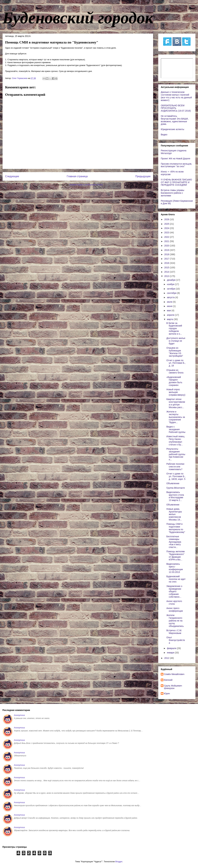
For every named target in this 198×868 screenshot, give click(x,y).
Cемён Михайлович (174, 674)
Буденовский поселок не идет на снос (176, 579)
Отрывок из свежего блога (175, 371)
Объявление (173, 483)
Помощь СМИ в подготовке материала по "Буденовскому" (176, 528)
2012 (167, 658)
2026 (167, 219)
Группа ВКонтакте (176, 488)
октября (171, 289)
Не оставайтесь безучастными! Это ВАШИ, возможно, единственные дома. (175, 120)
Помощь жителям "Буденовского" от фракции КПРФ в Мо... (175, 555)
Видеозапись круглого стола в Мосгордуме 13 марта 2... (175, 496)
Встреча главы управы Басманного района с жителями (173, 193)
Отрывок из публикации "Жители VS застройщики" (175, 352)
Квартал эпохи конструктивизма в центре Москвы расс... (176, 403)
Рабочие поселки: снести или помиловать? (176, 467)
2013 (167, 276)
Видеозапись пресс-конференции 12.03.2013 (175, 568)
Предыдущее (143, 176)
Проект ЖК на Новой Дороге (176, 159)
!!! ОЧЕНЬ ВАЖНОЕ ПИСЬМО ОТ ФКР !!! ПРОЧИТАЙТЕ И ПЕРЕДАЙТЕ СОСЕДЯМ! (176, 182)
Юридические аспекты (172, 129)
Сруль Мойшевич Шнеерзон (173, 687)
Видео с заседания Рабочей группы (176, 429)
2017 (167, 259)
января (171, 653)
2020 (167, 246)
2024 (167, 228)
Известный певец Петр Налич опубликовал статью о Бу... (175, 440)
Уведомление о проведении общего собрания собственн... (174, 591)
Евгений (168, 680)
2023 (167, 232)
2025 (167, 224)
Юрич (167, 694)
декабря (171, 280)
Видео (164, 135)
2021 (167, 241)
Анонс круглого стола (174, 603)
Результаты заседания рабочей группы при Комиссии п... (176, 454)
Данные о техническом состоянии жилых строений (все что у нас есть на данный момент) (176, 96)
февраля (172, 648)
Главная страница (77, 176)
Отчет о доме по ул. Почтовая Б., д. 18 (176, 363)
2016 (167, 263)
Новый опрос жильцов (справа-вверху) (176, 392)
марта (170, 319)
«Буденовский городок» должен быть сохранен (174, 381)
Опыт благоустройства (176, 640)
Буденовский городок (78, 18)
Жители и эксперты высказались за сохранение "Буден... (176, 417)
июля (170, 302)
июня (170, 306)
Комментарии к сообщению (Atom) (86, 185)
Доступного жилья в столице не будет (176, 341)
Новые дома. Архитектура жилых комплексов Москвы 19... (174, 514)
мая (169, 310)
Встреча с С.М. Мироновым (174, 632)
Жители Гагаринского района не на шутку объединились (175, 621)
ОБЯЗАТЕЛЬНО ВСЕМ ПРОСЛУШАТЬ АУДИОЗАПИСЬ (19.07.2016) (176, 108)
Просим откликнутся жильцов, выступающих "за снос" (176, 165)
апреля (171, 315)
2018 (167, 254)
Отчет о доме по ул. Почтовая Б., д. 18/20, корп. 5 (176, 476)
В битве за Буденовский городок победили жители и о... (174, 328)
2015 (167, 267)
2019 (167, 250)
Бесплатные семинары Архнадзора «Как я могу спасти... (174, 542)
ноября (171, 284)
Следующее (12, 176)
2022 (167, 237)
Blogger (119, 862)
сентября (172, 293)
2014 (167, 272)
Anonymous (19, 715)
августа (171, 297)
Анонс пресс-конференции (175, 610)
